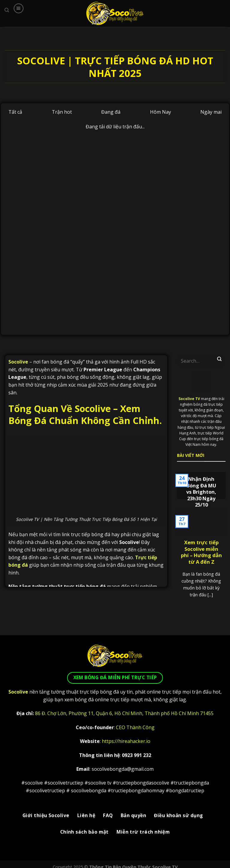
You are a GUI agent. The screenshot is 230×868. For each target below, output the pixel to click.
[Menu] (19, 8)
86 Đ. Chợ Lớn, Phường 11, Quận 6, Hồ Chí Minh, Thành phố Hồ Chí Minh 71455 (124, 713)
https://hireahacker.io (126, 741)
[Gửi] (220, 359)
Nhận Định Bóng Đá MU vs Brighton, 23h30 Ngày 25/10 (201, 492)
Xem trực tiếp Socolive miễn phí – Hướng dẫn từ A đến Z (201, 552)
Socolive (18, 362)
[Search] (7, 10)
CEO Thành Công (135, 727)
